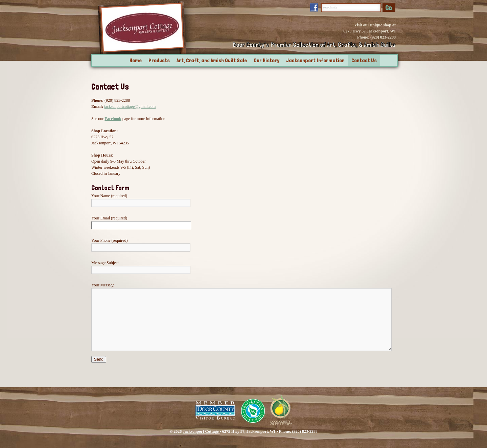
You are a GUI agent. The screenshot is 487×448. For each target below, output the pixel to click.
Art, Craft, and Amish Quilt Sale (212, 60)
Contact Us (364, 60)
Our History (266, 60)
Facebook (113, 119)
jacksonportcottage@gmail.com (130, 107)
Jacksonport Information (315, 60)
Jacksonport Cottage (201, 431)
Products (159, 60)
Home (136, 60)
